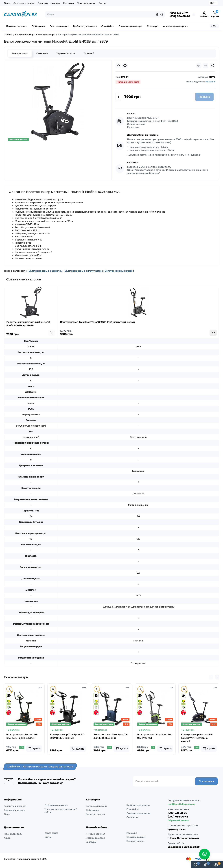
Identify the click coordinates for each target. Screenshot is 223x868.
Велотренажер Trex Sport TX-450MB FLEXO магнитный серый (97, 322)
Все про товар (20, 53)
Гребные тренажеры (138, 805)
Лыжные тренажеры (138, 813)
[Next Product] (206, 66)
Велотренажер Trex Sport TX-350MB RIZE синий (111, 736)
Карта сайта (51, 833)
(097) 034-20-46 (180, 16)
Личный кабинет (95, 834)
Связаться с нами (136, 837)
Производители (86, 3)
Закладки (91, 842)
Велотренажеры (95, 814)
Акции (8, 838)
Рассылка (132, 833)
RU (212, 3)
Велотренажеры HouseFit (119, 271)
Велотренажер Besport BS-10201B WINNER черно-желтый (197, 738)
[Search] (162, 14)
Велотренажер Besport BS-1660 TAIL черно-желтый (22, 736)
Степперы (132, 817)
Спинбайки (133, 809)
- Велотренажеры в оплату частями (83, 271)
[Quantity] (118, 97)
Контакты (68, 3)
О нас (7, 3)
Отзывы (89, 53)
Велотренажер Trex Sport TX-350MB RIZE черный (67, 736)
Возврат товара (135, 841)
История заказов (95, 838)
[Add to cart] (52, 333)
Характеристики (66, 53)
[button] (211, 677)
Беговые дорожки (96, 806)
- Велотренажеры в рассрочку (45, 271)
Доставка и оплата (24, 3)
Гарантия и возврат (49, 3)
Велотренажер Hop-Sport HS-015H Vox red (155, 736)
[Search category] (157, 14)
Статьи (102, 3)
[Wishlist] (125, 66)
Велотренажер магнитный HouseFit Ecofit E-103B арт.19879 (28, 324)
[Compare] (118, 66)
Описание (42, 53)
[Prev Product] (199, 66)
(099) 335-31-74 (179, 13)
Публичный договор (56, 805)
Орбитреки (92, 810)
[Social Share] (212, 66)
